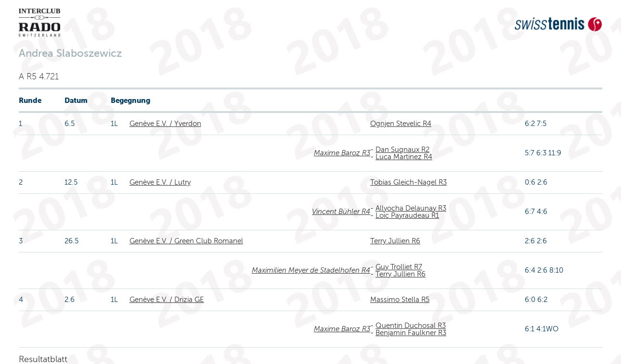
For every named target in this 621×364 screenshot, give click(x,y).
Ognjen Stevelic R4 (401, 124)
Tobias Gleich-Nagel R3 (408, 182)
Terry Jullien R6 (395, 241)
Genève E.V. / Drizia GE (167, 300)
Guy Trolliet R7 (399, 267)
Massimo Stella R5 (400, 300)
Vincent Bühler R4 (341, 212)
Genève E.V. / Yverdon (165, 124)
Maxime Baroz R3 (342, 153)
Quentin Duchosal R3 (411, 326)
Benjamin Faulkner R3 (411, 333)
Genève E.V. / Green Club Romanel (186, 241)
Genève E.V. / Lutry (160, 182)
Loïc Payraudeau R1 (407, 215)
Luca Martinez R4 (404, 157)
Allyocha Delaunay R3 (411, 208)
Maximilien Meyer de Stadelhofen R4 (311, 270)
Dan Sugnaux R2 (402, 150)
